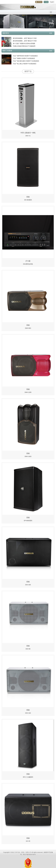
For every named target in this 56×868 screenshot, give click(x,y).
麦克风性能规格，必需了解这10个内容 (25, 38)
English (52, 2)
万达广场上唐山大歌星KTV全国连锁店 (25, 64)
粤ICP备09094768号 (29, 854)
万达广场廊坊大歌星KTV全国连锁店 (24, 58)
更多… (51, 33)
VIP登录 (39, 2)
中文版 (46, 2)
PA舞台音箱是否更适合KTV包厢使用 (24, 46)
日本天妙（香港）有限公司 (23, 852)
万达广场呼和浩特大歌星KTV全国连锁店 (25, 56)
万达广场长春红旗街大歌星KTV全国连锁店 (26, 61)
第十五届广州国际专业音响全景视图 (24, 43)
